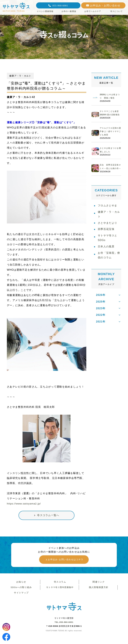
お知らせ (21, 583)
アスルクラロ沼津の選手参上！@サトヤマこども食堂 (110, 135)
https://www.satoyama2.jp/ (24, 504)
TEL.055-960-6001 (64, 625)
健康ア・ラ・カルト (109, 222)
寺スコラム (59, 583)
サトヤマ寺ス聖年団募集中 (60, 589)
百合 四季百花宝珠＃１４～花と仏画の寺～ (110, 172)
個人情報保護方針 (98, 589)
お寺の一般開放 (69, 11)
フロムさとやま (107, 213)
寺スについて (116, 11)
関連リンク (98, 583)
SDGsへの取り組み (21, 589)
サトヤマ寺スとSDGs (107, 248)
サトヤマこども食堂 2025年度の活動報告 (111, 115)
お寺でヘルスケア (93, 11)
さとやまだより (107, 231)
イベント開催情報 (45, 11)
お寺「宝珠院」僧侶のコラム (109, 266)
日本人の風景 (106, 257)
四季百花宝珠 (106, 238)
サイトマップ (21, 595)
